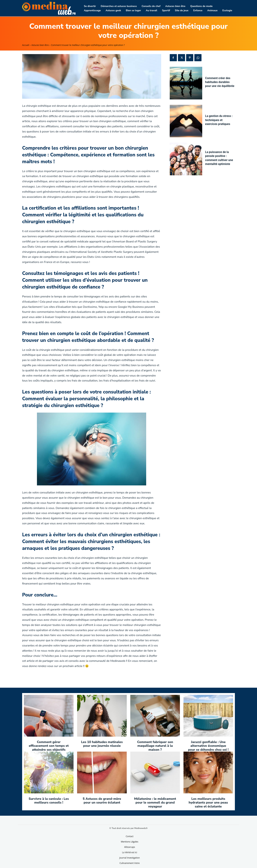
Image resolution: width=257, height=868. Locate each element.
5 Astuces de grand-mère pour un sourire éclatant (102, 801)
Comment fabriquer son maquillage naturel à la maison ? (155, 746)
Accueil (26, 45)
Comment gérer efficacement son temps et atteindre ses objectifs (49, 746)
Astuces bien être (40, 45)
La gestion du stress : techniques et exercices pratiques (219, 120)
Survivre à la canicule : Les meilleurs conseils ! (49, 801)
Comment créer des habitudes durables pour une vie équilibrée (220, 82)
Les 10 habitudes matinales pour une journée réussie (102, 744)
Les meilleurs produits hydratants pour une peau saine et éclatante (208, 803)
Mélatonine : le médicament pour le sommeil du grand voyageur (155, 803)
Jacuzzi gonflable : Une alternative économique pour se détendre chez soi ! (208, 746)
